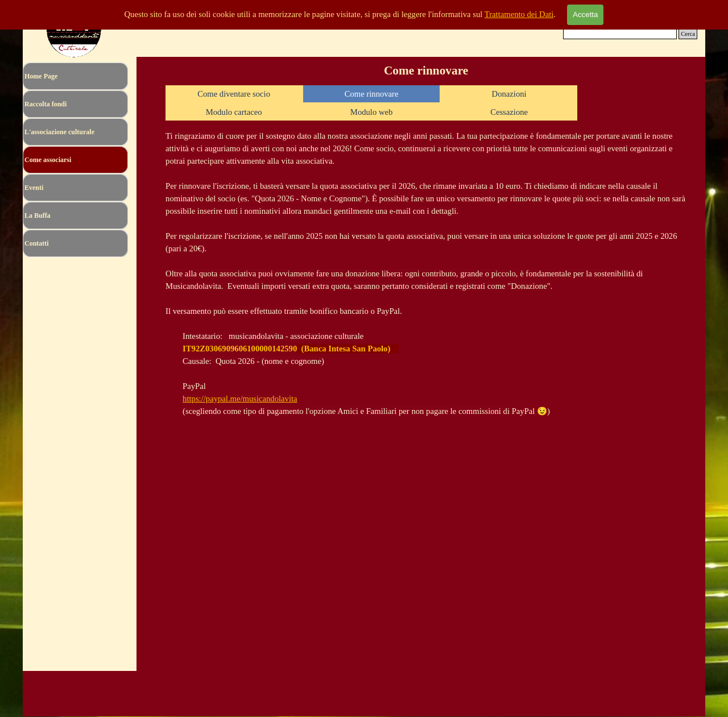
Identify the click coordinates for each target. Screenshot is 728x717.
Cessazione (509, 112)
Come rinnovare (372, 94)
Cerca (688, 34)
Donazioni (509, 94)
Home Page (41, 76)
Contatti (37, 243)
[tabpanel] (427, 273)
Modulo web (372, 112)
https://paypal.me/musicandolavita (240, 399)
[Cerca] (620, 34)
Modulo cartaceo (234, 112)
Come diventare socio (234, 94)
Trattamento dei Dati (519, 14)
